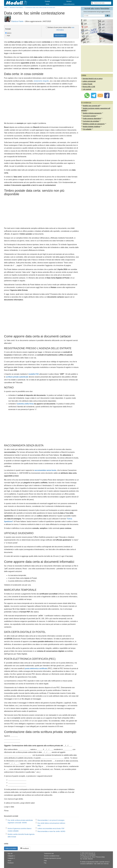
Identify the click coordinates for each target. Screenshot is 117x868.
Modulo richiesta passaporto (92, 113)
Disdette (48, 1)
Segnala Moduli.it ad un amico (93, 79)
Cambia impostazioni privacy (52, 858)
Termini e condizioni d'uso (52, 856)
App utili (10, 854)
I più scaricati (87, 89)
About (9, 861)
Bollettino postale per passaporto (94, 124)
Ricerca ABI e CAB (89, 87)
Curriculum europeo (89, 116)
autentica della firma (25, 404)
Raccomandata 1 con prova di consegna (51, 820)
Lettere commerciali (89, 81)
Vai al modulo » (60, 35)
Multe (48, 4)
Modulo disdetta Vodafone (91, 127)
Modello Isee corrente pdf (91, 106)
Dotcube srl (92, 853)
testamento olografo (41, 81)
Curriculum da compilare (91, 121)
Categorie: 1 (11, 856)
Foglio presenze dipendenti (92, 118)
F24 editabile (87, 129)
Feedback (25, 848)
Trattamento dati (49, 854)
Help (45, 861)
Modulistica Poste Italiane (16, 7)
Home (6, 7)
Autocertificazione (69, 4)
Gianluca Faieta (17, 21)
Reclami (69, 1)
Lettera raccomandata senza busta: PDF (51, 828)
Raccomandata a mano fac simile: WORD (51, 831)
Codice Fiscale (87, 84)
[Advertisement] (41, 107)
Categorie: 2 (11, 858)
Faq (45, 863)
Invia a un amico (11, 848)
